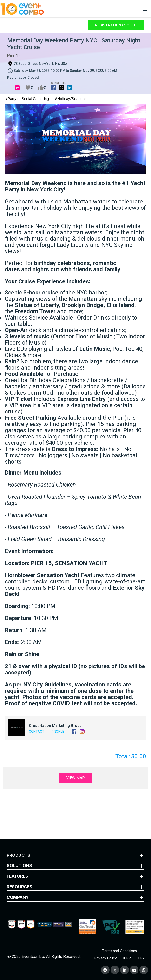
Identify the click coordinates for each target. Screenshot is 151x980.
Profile (58, 732)
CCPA (140, 958)
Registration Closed (116, 25)
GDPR (126, 958)
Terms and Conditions (119, 951)
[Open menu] (145, 9)
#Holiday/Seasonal (71, 99)
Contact (37, 732)
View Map (75, 778)
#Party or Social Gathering (27, 99)
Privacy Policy (106, 958)
